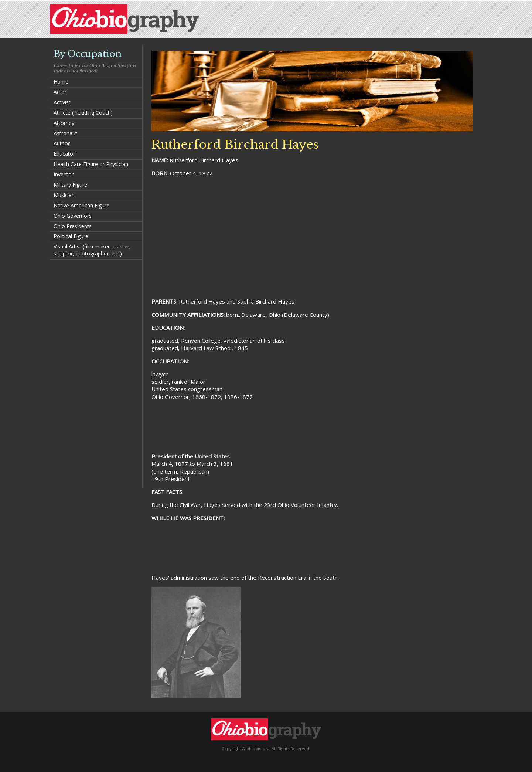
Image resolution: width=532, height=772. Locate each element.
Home (61, 82)
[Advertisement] (96, 373)
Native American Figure (81, 205)
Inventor (64, 174)
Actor (60, 92)
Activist (62, 102)
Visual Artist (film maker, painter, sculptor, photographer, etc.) (92, 250)
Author (62, 143)
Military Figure (70, 185)
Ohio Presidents (73, 226)
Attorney (64, 123)
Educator (64, 154)
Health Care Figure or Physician (91, 164)
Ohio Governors (73, 216)
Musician (64, 195)
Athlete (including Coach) (83, 113)
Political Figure (71, 236)
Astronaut (65, 133)
